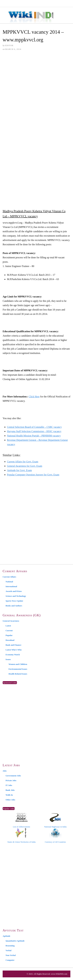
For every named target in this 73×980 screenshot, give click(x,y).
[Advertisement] (36, 92)
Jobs (5, 771)
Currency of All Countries (55, 836)
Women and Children (18, 664)
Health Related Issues (18, 674)
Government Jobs (13, 776)
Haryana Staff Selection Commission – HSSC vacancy (34, 431)
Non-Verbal (11, 955)
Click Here (34, 397)
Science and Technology (16, 596)
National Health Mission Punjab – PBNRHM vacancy (34, 436)
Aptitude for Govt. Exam (19, 470)
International (11, 586)
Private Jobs (11, 780)
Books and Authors (14, 606)
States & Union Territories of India (22, 836)
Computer (10, 960)
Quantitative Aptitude (15, 941)
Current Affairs (9, 577)
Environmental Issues (18, 669)
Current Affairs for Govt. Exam (23, 462)
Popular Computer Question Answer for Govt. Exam (33, 475)
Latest (8, 626)
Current (9, 630)
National (9, 582)
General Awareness (11, 621)
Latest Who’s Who (14, 650)
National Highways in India (55, 820)
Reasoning (10, 946)
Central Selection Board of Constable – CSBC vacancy (34, 427)
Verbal (8, 950)
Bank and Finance (13, 645)
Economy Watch (13, 655)
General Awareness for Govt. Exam (25, 466)
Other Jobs (10, 800)
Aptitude (6, 936)
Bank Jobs (10, 790)
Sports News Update (14, 601)
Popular (9, 635)
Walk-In (9, 795)
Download (10, 640)
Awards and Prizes (14, 591)
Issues (8, 659)
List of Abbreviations (22, 820)
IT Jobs (9, 785)
